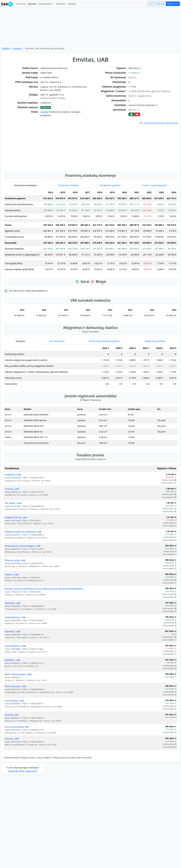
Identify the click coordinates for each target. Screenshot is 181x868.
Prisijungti (160, 4)
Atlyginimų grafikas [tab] (155, 368)
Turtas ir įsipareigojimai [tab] (154, 212)
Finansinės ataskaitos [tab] (26, 212)
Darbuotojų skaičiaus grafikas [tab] (105, 368)
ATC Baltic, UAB (13, 530)
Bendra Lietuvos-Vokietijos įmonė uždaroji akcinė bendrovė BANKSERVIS (44, 615)
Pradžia (6, 48)
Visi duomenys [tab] (57, 368)
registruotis (31, 798)
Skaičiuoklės (45, 4)
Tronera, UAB (12, 516)
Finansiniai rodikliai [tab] (68, 212)
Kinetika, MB (12, 742)
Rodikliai (61, 4)
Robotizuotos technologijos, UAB (23, 573)
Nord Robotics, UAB (15, 673)
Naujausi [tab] (20, 368)
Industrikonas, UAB (15, 644)
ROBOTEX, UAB (13, 501)
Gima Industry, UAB (15, 713)
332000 (44, 112)
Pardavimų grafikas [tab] (110, 212)
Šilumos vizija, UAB (15, 587)
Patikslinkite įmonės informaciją (158, 123)
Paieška (72, 4)
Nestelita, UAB (13, 658)
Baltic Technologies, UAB (18, 701)
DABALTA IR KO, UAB (16, 544)
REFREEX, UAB (12, 687)
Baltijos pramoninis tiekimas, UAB (23, 558)
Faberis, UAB (12, 601)
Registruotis (173, 4)
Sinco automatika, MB (17, 754)
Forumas (21, 4)
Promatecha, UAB (14, 727)
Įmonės (32, 4)
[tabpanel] (90, 259)
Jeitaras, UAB (12, 765)
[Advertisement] (91, 174)
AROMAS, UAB (13, 630)
